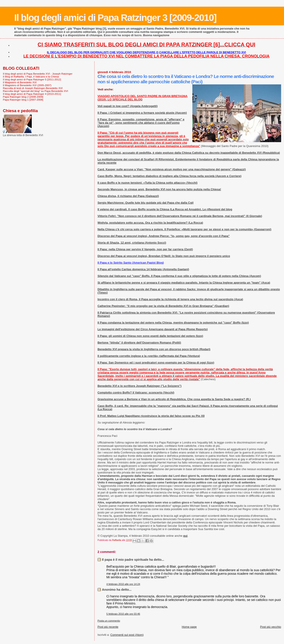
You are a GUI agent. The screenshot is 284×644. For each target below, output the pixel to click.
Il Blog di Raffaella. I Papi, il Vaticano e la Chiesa (31, 77)
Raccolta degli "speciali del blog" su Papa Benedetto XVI (35, 91)
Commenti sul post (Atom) (127, 635)
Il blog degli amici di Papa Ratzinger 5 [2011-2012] (32, 79)
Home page (189, 627)
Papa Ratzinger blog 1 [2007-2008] (23, 100)
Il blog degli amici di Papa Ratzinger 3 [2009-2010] (115, 18)
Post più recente (108, 627)
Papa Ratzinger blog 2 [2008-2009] (23, 97)
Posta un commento (109, 621)
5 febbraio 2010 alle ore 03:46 (123, 614)
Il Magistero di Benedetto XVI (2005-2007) (27, 85)
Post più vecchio (271, 627)
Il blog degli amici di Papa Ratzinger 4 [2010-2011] (32, 94)
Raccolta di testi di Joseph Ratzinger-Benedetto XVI (33, 88)
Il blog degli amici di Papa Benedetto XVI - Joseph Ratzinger (38, 74)
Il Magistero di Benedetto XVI (20, 82)
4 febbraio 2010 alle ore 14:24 (123, 584)
